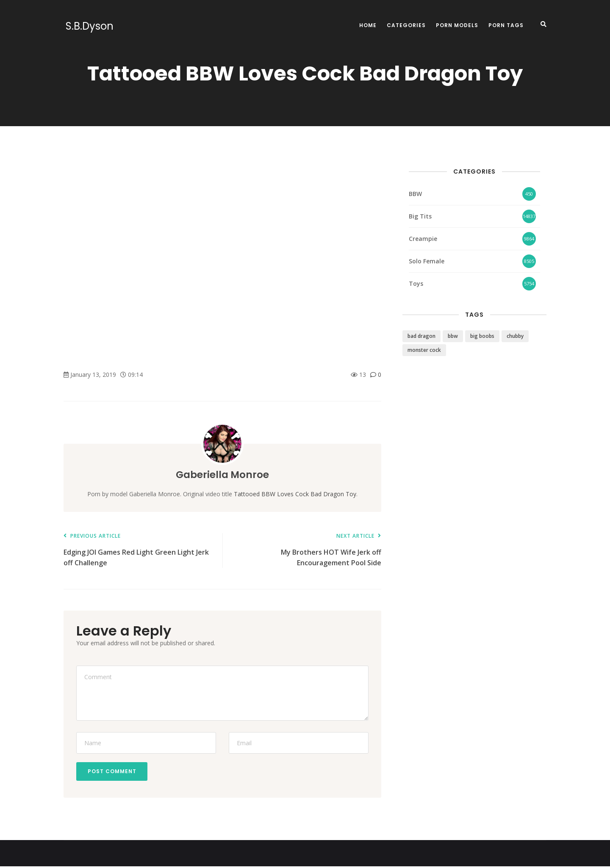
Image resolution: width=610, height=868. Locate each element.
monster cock (424, 350)
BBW (415, 194)
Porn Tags (506, 25)
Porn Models (457, 25)
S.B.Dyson (87, 26)
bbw (453, 336)
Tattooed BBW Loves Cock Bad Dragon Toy (295, 494)
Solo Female (427, 261)
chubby (515, 336)
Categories (406, 25)
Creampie (423, 239)
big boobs (482, 336)
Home (368, 25)
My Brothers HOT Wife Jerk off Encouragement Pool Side (306, 550)
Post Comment (113, 772)
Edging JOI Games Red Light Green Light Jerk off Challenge (139, 550)
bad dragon (421, 336)
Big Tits (420, 216)
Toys (416, 283)
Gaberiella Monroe (222, 474)
